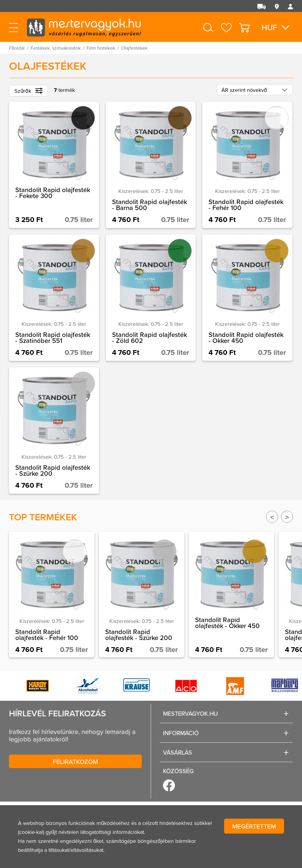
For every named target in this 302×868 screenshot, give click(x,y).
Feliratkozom (75, 761)
